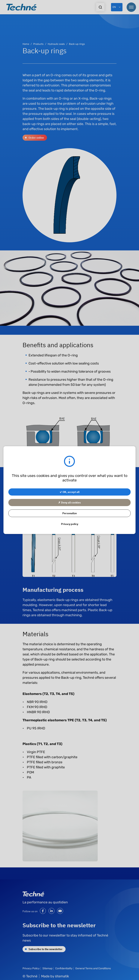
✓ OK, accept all (69, 492)
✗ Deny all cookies (69, 502)
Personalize (70, 513)
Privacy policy (70, 524)
